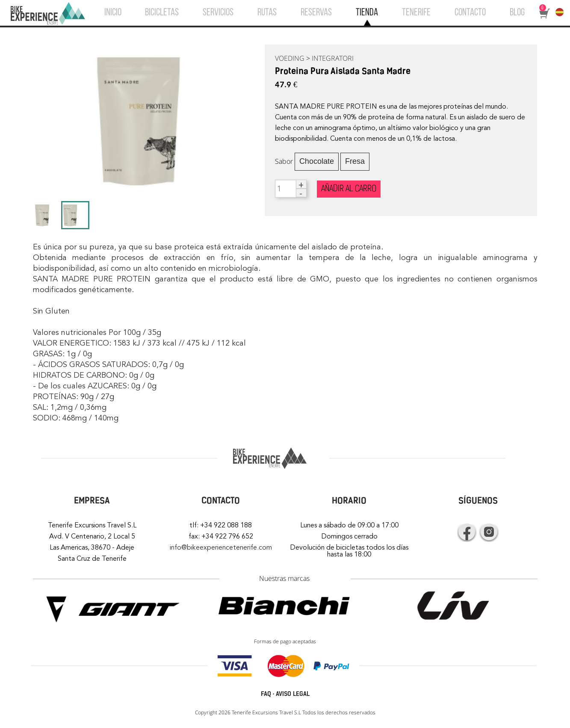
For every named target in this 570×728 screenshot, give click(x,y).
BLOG (517, 13)
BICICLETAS (162, 13)
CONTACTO (470, 13)
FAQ (266, 694)
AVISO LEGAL (293, 694)
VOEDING (290, 58)
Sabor (284, 161)
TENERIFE (416, 13)
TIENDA (367, 13)
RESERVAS (316, 13)
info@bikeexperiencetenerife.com (221, 547)
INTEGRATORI (333, 58)
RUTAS (267, 13)
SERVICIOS (218, 13)
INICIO (113, 13)
